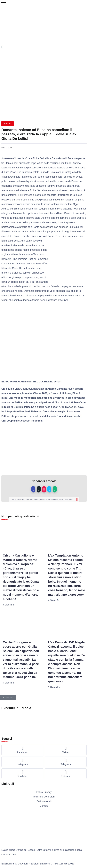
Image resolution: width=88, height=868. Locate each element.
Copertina (8, 124)
